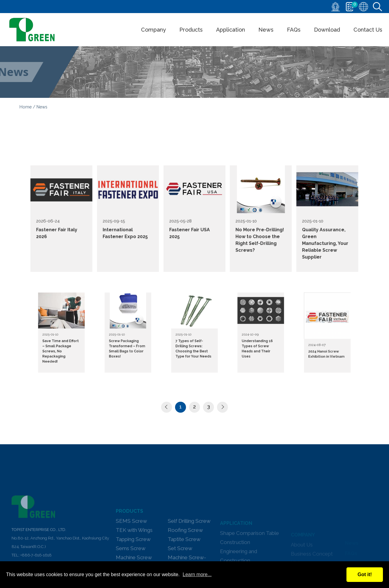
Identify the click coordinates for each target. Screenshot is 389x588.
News (266, 30)
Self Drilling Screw (189, 548)
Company (153, 30)
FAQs (294, 30)
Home (26, 108)
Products (191, 30)
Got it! (365, 574)
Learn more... (197, 574)
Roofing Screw (185, 557)
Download (327, 30)
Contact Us (368, 30)
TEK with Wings (134, 557)
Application (231, 30)
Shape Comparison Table (250, 555)
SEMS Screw (131, 548)
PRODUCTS (129, 538)
